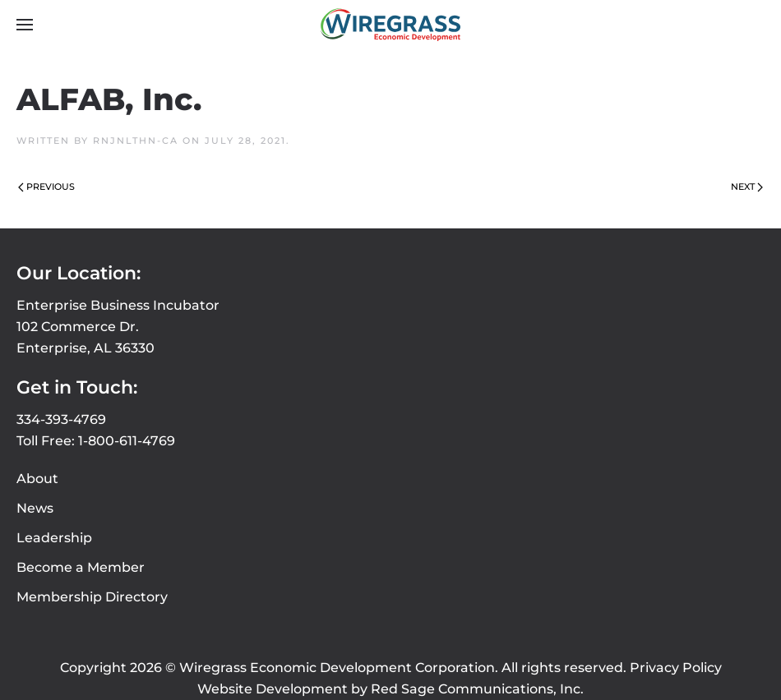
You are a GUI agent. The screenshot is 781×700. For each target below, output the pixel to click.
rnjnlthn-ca (136, 140)
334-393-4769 (61, 419)
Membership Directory (92, 597)
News (35, 508)
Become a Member (81, 567)
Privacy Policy (676, 668)
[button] (25, 25)
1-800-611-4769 (127, 441)
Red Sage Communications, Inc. (477, 689)
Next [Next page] (747, 187)
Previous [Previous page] (46, 187)
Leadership (54, 538)
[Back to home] (390, 25)
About (37, 479)
